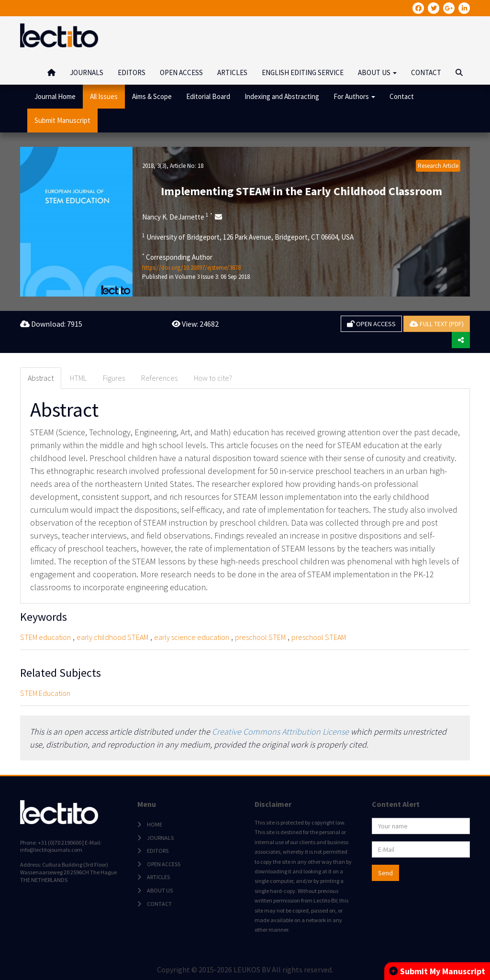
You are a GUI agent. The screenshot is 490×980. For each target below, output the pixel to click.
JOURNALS (87, 72)
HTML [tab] (78, 378)
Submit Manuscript (62, 120)
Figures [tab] (114, 378)
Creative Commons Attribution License (280, 732)
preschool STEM (260, 637)
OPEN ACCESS (181, 72)
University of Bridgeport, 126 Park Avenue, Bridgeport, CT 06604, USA (248, 237)
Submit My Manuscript (437, 971)
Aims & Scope (152, 96)
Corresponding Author (177, 257)
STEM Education (45, 693)
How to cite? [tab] (213, 378)
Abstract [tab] (41, 378)
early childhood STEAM (112, 637)
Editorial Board (208, 96)
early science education (192, 637)
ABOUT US (160, 890)
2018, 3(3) (154, 166)
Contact (402, 96)
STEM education (45, 637)
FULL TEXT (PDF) (437, 324)
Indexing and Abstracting (282, 96)
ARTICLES (232, 72)
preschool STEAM (319, 637)
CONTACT (426, 72)
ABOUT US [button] (377, 72)
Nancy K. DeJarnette (177, 217)
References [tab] (159, 378)
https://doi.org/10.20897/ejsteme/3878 (191, 268)
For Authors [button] (354, 96)
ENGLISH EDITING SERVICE (303, 72)
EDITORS (132, 72)
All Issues (104, 96)
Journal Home (55, 96)
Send (385, 873)
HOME (155, 824)
